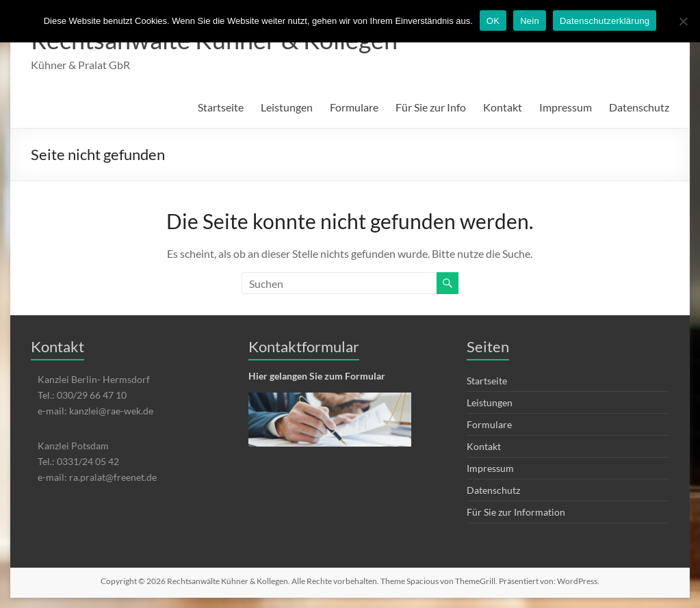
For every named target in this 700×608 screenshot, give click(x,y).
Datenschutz (639, 107)
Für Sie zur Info (431, 107)
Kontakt (503, 107)
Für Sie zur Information (516, 512)
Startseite (221, 107)
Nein (530, 21)
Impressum (566, 107)
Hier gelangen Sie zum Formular (317, 376)
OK (493, 21)
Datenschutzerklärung (605, 21)
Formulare (354, 107)
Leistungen (287, 107)
